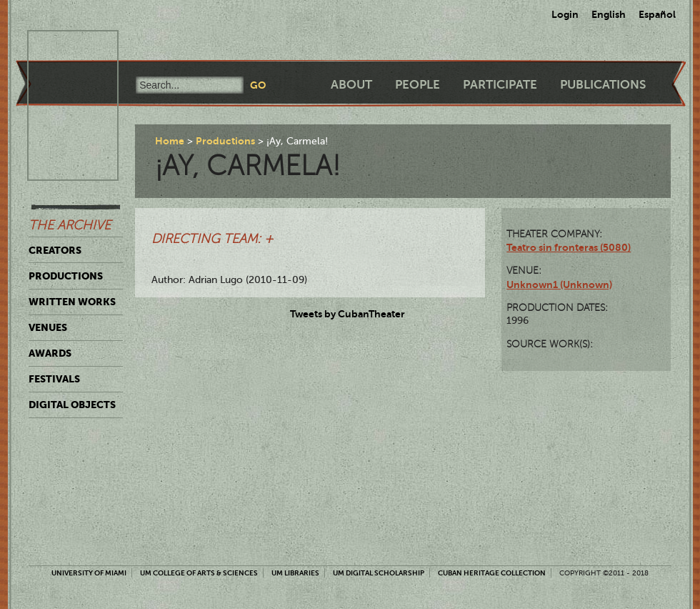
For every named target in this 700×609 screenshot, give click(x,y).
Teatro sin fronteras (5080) (569, 247)
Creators (55, 250)
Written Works (72, 302)
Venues (48, 327)
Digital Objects (72, 405)
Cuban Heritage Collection (492, 573)
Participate (500, 85)
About (351, 85)
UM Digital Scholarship (379, 573)
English (609, 14)
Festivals (54, 379)
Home (170, 141)
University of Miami (89, 573)
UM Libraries (295, 573)
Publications (603, 85)
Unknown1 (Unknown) (559, 284)
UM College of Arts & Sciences (199, 573)
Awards (50, 353)
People (417, 85)
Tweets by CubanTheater (347, 314)
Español (657, 14)
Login (565, 14)
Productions (66, 276)
